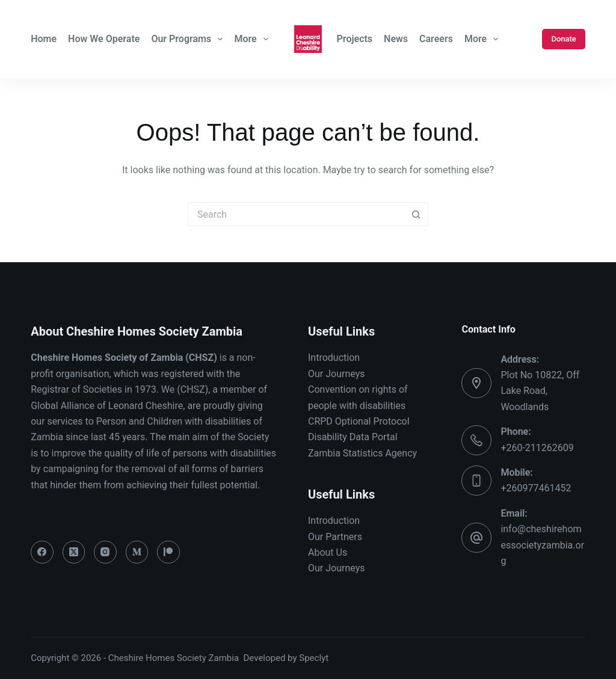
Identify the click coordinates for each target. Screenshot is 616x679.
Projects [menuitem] (355, 39)
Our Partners (335, 537)
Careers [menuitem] (436, 39)
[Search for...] (296, 214)
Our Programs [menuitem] (188, 39)
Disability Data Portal (353, 437)
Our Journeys (336, 374)
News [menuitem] (396, 39)
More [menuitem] (252, 39)
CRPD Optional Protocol (359, 421)
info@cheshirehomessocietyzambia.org (542, 545)
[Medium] (137, 552)
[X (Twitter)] (74, 552)
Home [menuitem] (44, 39)
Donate (563, 39)
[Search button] (416, 214)
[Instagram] (105, 552)
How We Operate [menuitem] (104, 39)
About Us (328, 552)
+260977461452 (536, 488)
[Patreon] (168, 552)
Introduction (334, 358)
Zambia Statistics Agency (362, 453)
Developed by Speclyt (286, 658)
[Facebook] (42, 552)
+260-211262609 (537, 448)
